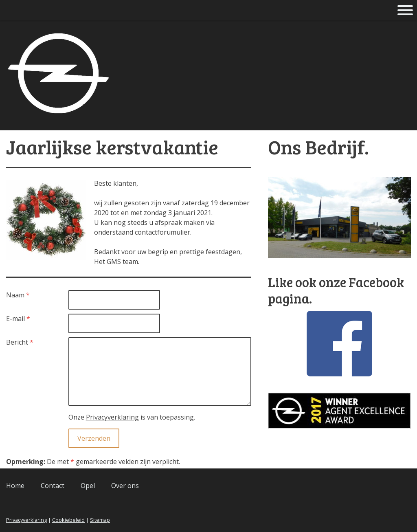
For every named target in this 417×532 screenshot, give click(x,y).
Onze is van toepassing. (132, 417)
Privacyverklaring (112, 417)
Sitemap (100, 520)
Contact (53, 486)
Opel (88, 486)
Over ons (125, 486)
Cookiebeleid (68, 520)
